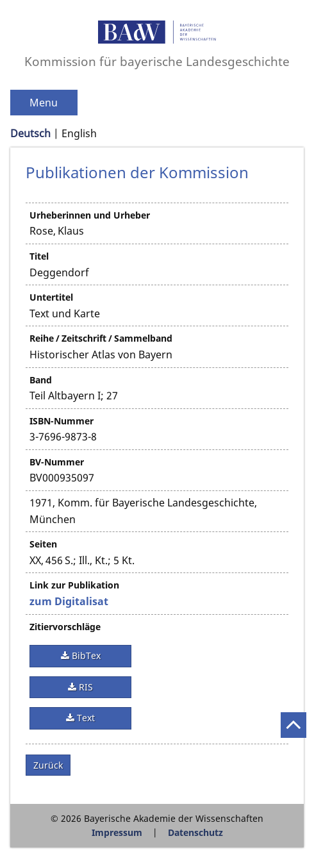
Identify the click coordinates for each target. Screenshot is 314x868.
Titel (39, 256)
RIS (85, 687)
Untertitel (51, 297)
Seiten (43, 544)
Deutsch (30, 133)
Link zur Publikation (74, 585)
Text (85, 718)
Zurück (48, 765)
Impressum (117, 832)
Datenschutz (195, 832)
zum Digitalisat (69, 601)
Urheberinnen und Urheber (90, 215)
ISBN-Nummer (62, 421)
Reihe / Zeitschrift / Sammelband (101, 338)
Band (41, 380)
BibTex (85, 655)
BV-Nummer (57, 462)
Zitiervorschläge (65, 627)
